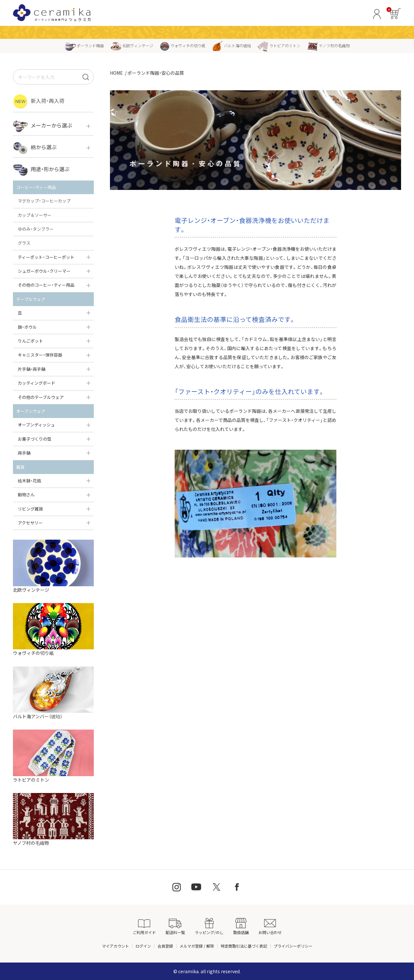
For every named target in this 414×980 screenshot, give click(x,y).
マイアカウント (115, 946)
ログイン (143, 946)
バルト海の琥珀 (231, 45)
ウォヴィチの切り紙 (183, 45)
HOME (116, 73)
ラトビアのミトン (279, 45)
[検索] (86, 77)
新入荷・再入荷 (39, 101)
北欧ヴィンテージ (132, 45)
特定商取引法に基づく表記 (244, 946)
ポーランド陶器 (84, 45)
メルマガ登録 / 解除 (197, 946)
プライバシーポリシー (293, 946)
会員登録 (165, 946)
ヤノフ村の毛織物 (328, 45)
